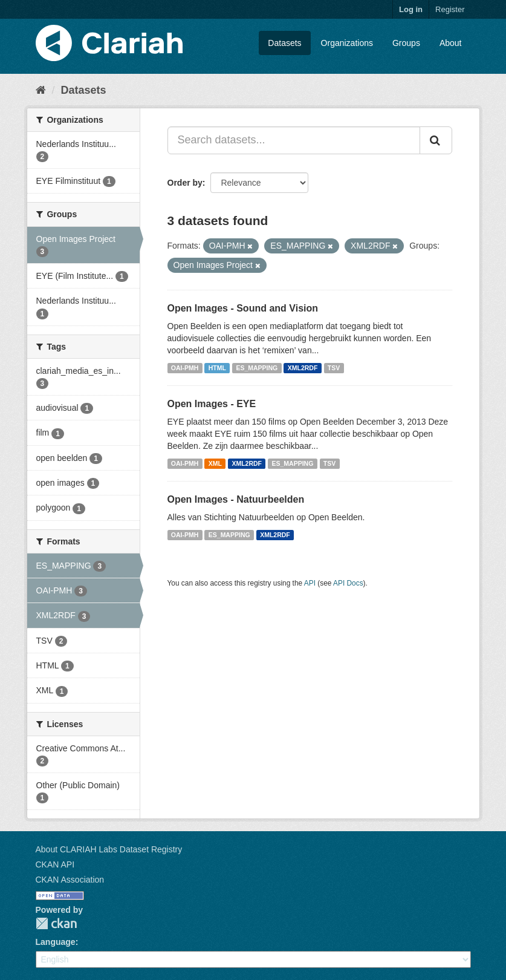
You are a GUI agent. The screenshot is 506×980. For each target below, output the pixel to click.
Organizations (347, 43)
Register (450, 9)
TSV (334, 368)
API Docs (348, 583)
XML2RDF (303, 368)
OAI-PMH (185, 368)
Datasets (284, 43)
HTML (217, 368)
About (451, 43)
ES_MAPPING (257, 368)
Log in (411, 9)
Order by (185, 183)
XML (215, 463)
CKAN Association (70, 880)
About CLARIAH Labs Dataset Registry (109, 849)
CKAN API (55, 864)
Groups (406, 43)
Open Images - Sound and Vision (243, 308)
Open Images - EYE (212, 404)
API (310, 583)
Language (56, 942)
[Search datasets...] (294, 140)
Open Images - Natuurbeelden (236, 499)
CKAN (56, 923)
